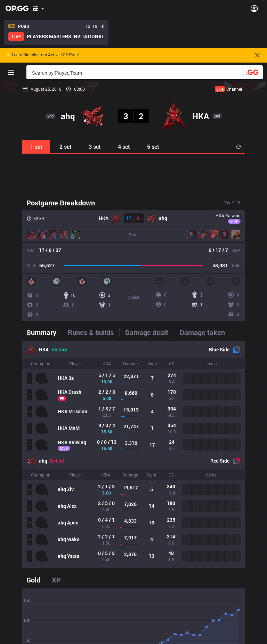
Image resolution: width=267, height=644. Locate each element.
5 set (153, 146)
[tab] (44, 332)
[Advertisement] (133, 175)
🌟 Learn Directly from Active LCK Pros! (42, 55)
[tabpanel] (133, 455)
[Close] (257, 55)
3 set (95, 146)
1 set (36, 146)
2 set (66, 146)
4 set (124, 146)
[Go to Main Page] (17, 8)
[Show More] (38, 8)
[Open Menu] (254, 8)
